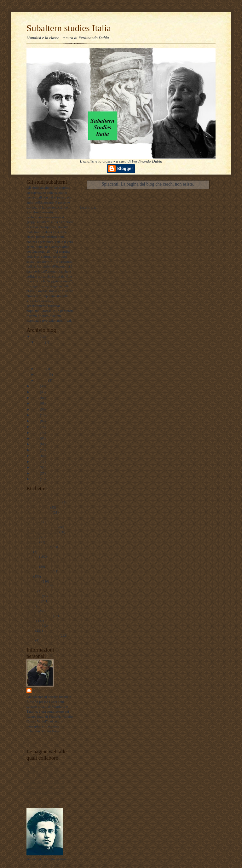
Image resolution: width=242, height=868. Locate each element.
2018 (36, 427)
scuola (31, 621)
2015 (36, 444)
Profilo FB (34, 796)
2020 (36, 415)
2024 (36, 392)
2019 (36, 421)
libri (29, 576)
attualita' (32, 542)
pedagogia (34, 596)
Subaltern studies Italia (69, 28)
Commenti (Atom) (113, 207)
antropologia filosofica (42, 532)
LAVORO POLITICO (42, 767)
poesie (31, 606)
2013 (36, 456)
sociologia (34, 625)
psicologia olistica (39, 616)
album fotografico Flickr (44, 802)
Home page (148, 195)
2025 (36, 386)
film (29, 552)
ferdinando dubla (52, 690)
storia (30, 630)
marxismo (34, 581)
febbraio (43, 374)
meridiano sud (37, 586)
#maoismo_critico (39, 512)
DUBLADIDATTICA (42, 772)
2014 (36, 450)
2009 (36, 479)
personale (33, 601)
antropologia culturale (42, 527)
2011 (36, 467)
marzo (41, 369)
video (30, 640)
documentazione (38, 547)
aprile (41, 342)
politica (32, 611)
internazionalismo (39, 571)
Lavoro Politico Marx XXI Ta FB (50, 777)
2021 (36, 409)
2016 (36, 438)
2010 (36, 473)
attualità (32, 537)
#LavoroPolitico (38, 507)
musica (32, 591)
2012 (36, 462)
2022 (36, 403)
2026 (36, 336)
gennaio (42, 380)
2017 (36, 433)
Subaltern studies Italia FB (45, 782)
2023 (36, 398)
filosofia (32, 556)
